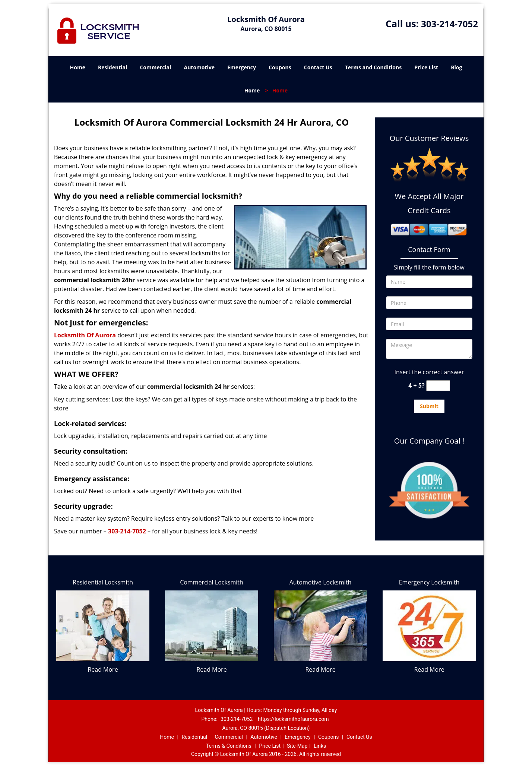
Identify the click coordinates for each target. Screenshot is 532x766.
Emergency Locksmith (429, 582)
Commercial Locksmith (212, 582)
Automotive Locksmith (321, 582)
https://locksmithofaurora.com (293, 719)
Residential (113, 67)
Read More (103, 669)
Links (320, 746)
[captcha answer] (438, 386)
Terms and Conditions (373, 67)
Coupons (280, 67)
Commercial (155, 67)
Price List (426, 67)
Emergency (242, 67)
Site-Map (297, 746)
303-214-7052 (449, 24)
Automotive (199, 67)
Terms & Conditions (229, 746)
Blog (456, 67)
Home (78, 67)
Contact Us (318, 67)
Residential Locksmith (103, 582)
